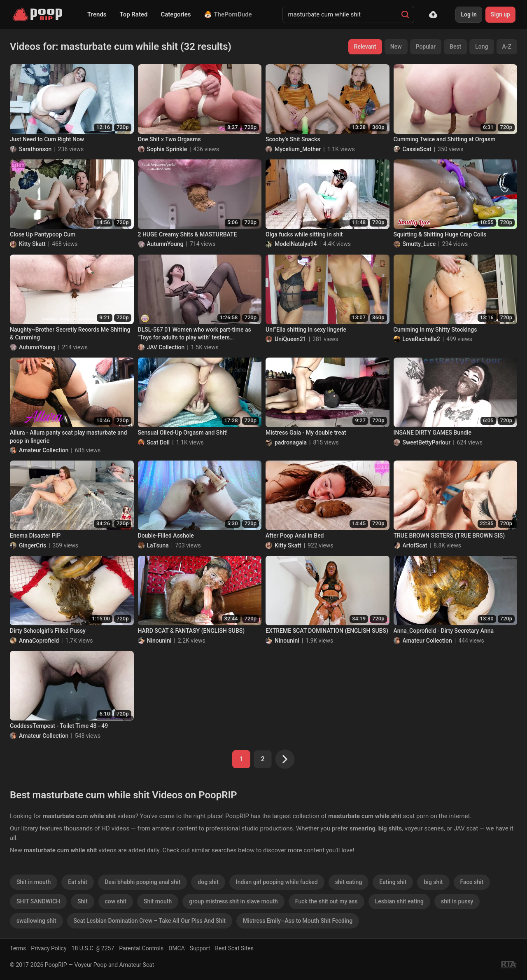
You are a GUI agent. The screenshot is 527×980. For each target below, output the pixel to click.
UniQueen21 (290, 339)
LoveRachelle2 (421, 339)
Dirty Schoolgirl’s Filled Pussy (48, 631)
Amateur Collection (44, 450)
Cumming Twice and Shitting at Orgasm (445, 139)
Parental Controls (141, 948)
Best (455, 47)
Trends (97, 14)
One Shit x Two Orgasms (169, 139)
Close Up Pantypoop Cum (43, 234)
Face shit (472, 882)
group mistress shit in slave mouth (233, 901)
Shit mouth (158, 901)
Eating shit (393, 882)
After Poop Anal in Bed (295, 536)
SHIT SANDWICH (38, 901)
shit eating (349, 882)
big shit (433, 882)
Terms (18, 948)
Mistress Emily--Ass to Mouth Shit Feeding (298, 921)
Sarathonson (35, 149)
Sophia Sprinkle (167, 149)
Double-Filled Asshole (166, 536)
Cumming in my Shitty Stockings (435, 330)
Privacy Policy (49, 948)
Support (200, 948)
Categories (176, 14)
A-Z (507, 47)
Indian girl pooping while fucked (277, 882)
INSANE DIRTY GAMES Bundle (433, 433)
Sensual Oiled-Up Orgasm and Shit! (183, 433)
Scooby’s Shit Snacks (293, 139)
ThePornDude (228, 14)
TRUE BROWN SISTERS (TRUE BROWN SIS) (449, 536)
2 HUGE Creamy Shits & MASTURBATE (188, 234)
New (396, 47)
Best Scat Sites (234, 948)
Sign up (500, 14)
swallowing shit (36, 921)
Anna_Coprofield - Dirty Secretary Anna (444, 631)
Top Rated (134, 14)
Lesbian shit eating (399, 901)
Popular (426, 47)
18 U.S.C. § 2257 (93, 948)
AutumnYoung (165, 244)
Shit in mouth (34, 882)
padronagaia (291, 442)
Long (482, 47)
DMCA (177, 948)
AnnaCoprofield (39, 641)
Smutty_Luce (419, 244)
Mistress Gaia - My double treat (306, 433)
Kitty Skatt (32, 244)
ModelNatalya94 (296, 244)
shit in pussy (457, 901)
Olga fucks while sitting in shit (304, 234)
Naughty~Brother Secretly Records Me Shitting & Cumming (70, 334)
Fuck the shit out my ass (326, 901)
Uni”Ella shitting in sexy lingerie (306, 330)
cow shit (116, 901)
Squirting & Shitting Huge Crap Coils (440, 234)
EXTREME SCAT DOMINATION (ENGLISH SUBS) (327, 631)
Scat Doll (159, 442)
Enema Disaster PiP (35, 536)
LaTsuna (158, 545)
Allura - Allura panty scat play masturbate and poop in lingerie (68, 437)
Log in (469, 14)
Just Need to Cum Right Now (47, 139)
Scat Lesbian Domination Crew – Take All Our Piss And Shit (150, 921)
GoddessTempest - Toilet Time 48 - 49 (59, 726)
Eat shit (78, 882)
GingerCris (33, 545)
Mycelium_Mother (298, 149)
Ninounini (159, 641)
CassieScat (417, 149)
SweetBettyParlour (427, 442)
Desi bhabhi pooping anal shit (142, 882)
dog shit (208, 882)
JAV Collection (166, 347)
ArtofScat (415, 545)
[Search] (405, 14)
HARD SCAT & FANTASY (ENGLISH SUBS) (191, 631)
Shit (83, 901)
